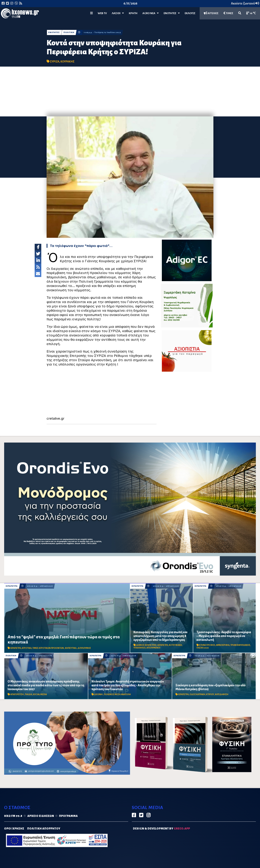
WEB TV (102, 13)
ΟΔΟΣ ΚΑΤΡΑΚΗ (197, 694)
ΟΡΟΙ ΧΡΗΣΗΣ (14, 829)
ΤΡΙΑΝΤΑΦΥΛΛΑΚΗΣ (240, 645)
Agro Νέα (151, 13)
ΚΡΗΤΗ (133, 13)
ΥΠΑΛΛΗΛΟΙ (140, 648)
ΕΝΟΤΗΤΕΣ (172, 13)
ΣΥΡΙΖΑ (55, 62)
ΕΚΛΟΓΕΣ (190, 13)
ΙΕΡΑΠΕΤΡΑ (12, 586)
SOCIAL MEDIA (40, 694)
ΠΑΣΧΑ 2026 (203, 648)
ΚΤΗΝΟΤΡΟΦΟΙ (207, 645)
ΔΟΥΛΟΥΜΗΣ (84, 648)
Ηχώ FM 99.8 (13, 816)
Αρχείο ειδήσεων (41, 816)
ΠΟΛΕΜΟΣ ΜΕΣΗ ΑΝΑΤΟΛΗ (117, 694)
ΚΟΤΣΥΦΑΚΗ (175, 645)
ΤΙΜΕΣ (228, 13)
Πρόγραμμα (68, 816)
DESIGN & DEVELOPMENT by (162, 829)
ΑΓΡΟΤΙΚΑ (27, 648)
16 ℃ (251, 13)
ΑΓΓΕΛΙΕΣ (211, 13)
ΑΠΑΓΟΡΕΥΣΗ (17, 694)
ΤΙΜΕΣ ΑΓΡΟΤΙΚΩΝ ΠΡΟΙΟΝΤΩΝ (48, 648)
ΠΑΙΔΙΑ (28, 694)
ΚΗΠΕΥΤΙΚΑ (71, 648)
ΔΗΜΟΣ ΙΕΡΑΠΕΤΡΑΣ (146, 645)
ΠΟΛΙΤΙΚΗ (69, 32)
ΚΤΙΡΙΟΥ (210, 694)
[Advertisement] (130, 91)
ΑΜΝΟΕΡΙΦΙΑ (223, 645)
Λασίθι (118, 13)
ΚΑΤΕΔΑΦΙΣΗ (222, 694)
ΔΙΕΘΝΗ (99, 694)
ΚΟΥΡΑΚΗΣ (67, 62)
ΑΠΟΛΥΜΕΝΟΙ (153, 648)
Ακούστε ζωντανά (245, 3)
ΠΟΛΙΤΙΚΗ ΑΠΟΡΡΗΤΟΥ (44, 829)
